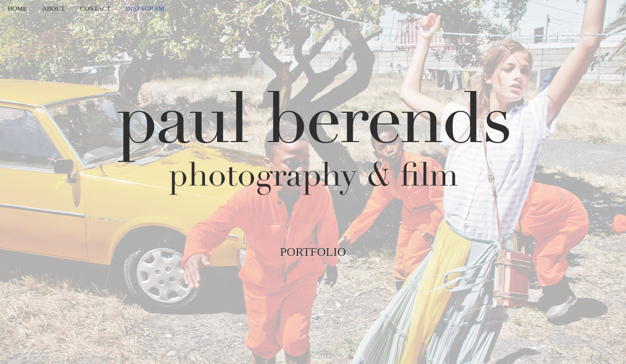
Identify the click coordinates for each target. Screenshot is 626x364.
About (53, 8)
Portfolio (313, 252)
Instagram (145, 8)
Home (17, 8)
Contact (95, 8)
